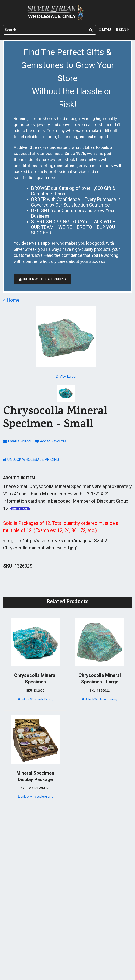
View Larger (66, 376)
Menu (105, 30)
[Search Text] (45, 30)
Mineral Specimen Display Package (35, 776)
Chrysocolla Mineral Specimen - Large (100, 679)
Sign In (122, 30)
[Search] (91, 30)
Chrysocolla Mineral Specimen (35, 679)
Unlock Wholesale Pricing (42, 279)
